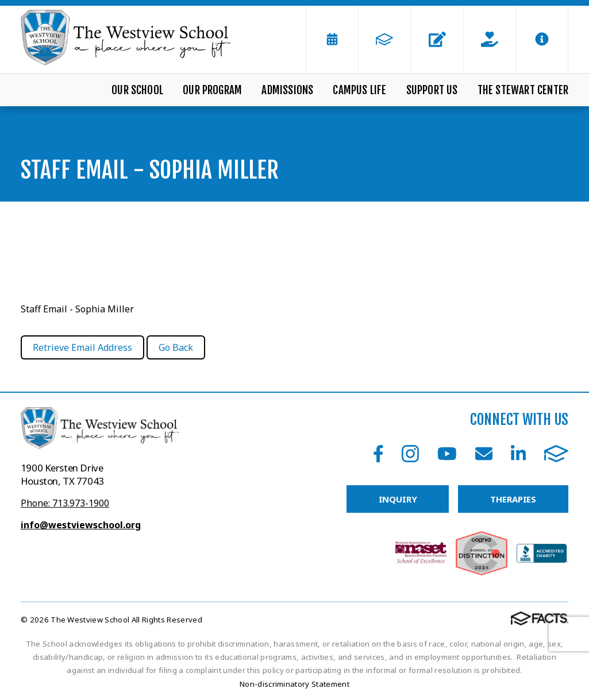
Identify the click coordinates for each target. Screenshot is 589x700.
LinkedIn (518, 454)
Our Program (212, 90)
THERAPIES (513, 499)
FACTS (556, 454)
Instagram (410, 454)
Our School (137, 90)
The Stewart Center (523, 90)
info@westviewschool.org (81, 525)
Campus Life (359, 90)
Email (484, 454)
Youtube (447, 454)
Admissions (287, 90)
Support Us (432, 90)
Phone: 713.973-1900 (65, 503)
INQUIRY (398, 499)
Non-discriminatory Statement (294, 684)
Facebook (378, 454)
